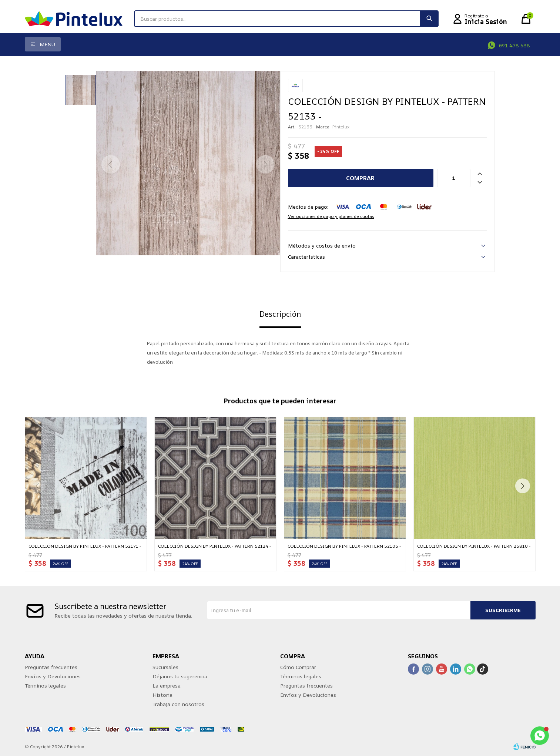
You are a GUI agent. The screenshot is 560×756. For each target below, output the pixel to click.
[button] (429, 19)
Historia (162, 695)
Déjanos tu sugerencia (180, 676)
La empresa (167, 686)
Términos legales (45, 686)
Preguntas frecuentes (51, 667)
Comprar (360, 178)
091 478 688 (514, 45)
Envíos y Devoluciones (53, 676)
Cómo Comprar (298, 667)
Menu (47, 44)
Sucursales (165, 667)
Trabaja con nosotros (178, 704)
